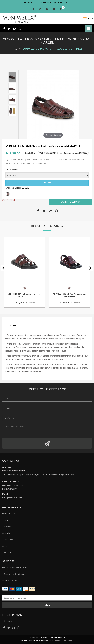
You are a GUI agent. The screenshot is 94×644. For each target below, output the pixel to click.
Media (6, 533)
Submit (47, 605)
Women (7, 527)
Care (13, 325)
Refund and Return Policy (15, 567)
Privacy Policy (10, 580)
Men (5, 520)
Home (14, 49)
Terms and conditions (14, 574)
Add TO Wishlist (71, 202)
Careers (7, 621)
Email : (6, 494)
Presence (8, 540)
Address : (7, 467)
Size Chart (47, 183)
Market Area (9, 553)
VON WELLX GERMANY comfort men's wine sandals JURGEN (25, 295)
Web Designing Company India (60, 640)
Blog (5, 546)
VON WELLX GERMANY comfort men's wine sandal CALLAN (69, 295)
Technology (9, 513)
